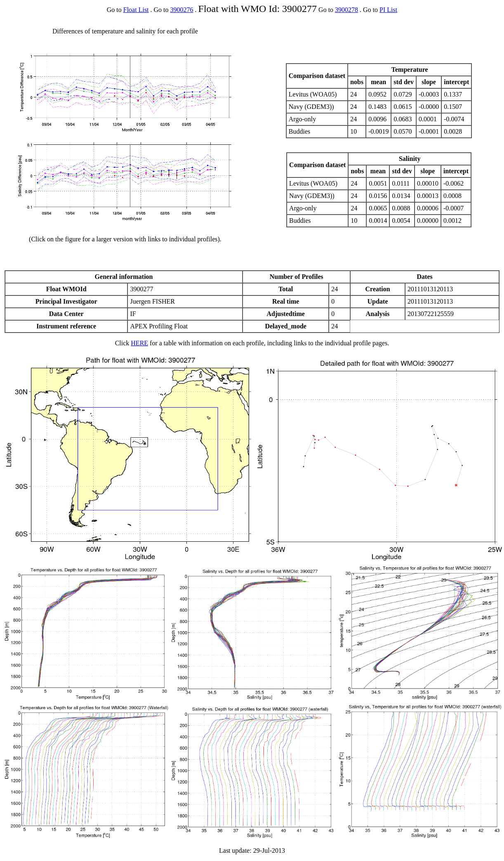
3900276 (182, 10)
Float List (136, 10)
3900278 (346, 10)
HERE (139, 343)
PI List (388, 10)
